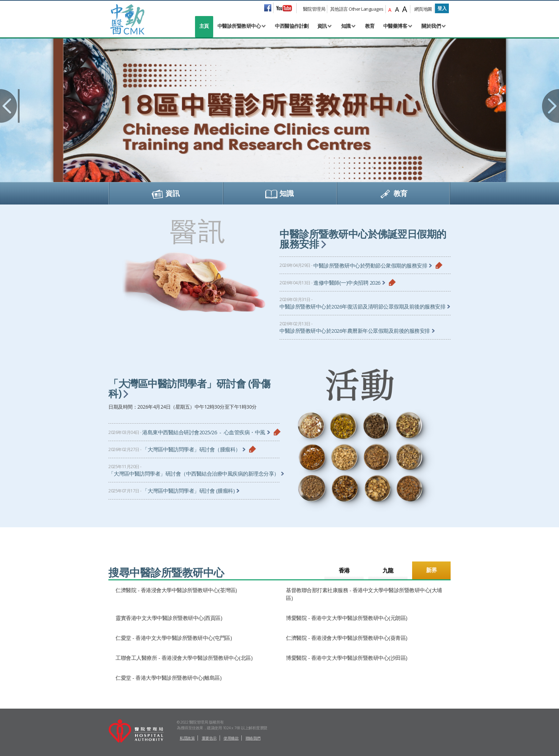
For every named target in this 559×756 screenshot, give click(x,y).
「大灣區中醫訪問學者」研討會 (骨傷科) (189, 388)
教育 (370, 26)
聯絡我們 (253, 738)
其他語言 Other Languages (357, 9)
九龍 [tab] (388, 570)
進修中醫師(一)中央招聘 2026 (347, 283)
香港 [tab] (344, 570)
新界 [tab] (432, 570)
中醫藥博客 (395, 26)
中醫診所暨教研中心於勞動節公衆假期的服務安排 (370, 266)
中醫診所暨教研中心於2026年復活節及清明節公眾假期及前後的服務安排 (362, 307)
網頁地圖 (423, 9)
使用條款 (231, 738)
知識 (346, 26)
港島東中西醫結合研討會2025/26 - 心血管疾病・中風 (204, 432)
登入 (442, 8)
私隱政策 (187, 738)
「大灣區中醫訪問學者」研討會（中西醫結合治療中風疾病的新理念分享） (194, 474)
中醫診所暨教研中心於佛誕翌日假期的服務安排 (363, 239)
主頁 (204, 26)
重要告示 (209, 738)
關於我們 (431, 26)
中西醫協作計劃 (292, 26)
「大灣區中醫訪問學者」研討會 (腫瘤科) (188, 491)
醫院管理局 (314, 9)
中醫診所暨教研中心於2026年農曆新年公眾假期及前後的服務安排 (355, 331)
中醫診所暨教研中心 (239, 26)
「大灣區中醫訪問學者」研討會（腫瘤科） (191, 449)
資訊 (322, 26)
